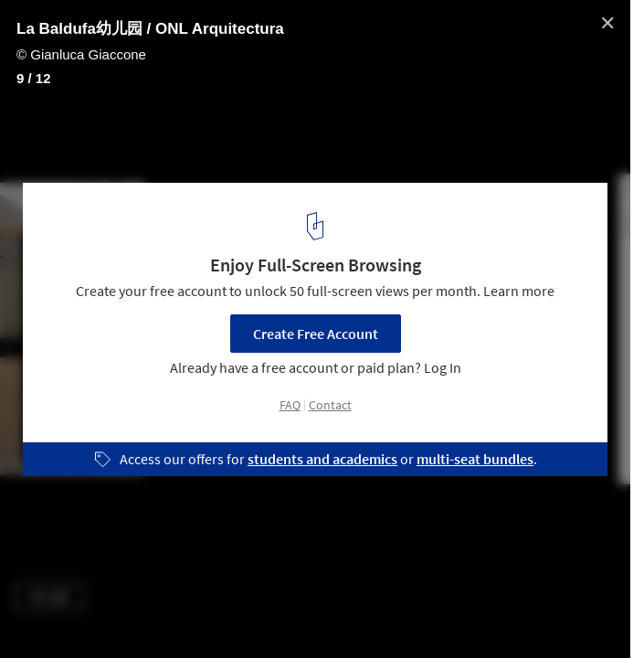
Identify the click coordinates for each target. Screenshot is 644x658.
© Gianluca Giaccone (81, 54)
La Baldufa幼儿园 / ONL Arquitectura (150, 29)
